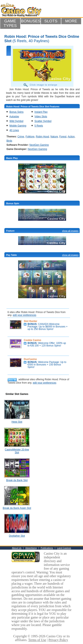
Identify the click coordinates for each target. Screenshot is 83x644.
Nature (54, 137)
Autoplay (14, 117)
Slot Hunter (31, 321)
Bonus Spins (16, 112)
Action (71, 137)
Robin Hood (42, 137)
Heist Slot (17, 422)
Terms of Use (37, 640)
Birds (9, 141)
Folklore (30, 137)
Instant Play (41, 112)
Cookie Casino (32, 340)
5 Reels (39, 126)
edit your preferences (25, 315)
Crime (21, 137)
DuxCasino (30, 359)
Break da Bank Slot (17, 480)
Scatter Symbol (43, 121)
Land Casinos (64, 548)
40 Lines (14, 130)
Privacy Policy (58, 640)
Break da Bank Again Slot (17, 508)
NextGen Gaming (39, 145)
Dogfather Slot (17, 536)
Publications (47, 548)
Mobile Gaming (18, 126)
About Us (17, 548)
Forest (63, 137)
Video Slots (41, 117)
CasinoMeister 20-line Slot (17, 451)
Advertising (31, 548)
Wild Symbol (16, 121)
